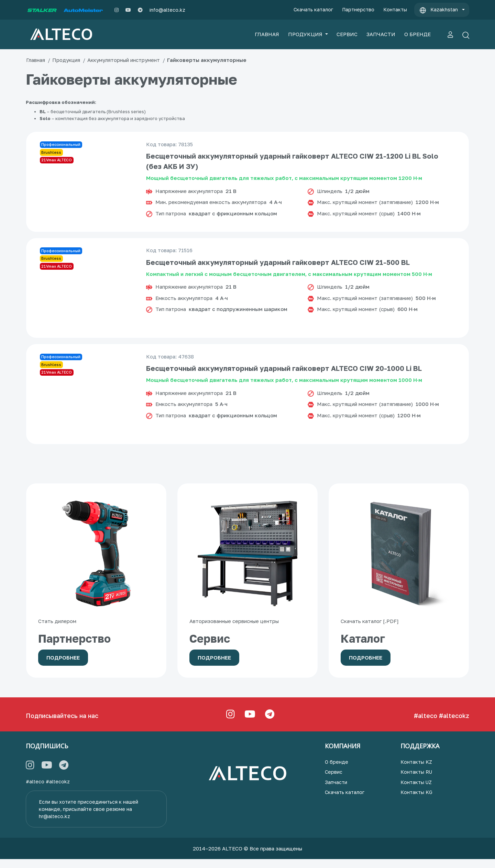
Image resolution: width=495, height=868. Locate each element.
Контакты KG (416, 801)
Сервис (334, 781)
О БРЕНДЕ (417, 34)
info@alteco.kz (167, 10)
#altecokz (454, 725)
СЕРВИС (347, 34)
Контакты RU (416, 781)
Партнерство (358, 9)
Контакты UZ (416, 791)
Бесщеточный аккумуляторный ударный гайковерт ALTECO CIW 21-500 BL (279, 269)
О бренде (337, 771)
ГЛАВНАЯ (267, 34)
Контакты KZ (416, 771)
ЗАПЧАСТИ (381, 34)
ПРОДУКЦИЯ (306, 34)
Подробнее (63, 667)
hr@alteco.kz (54, 825)
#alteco (426, 725)
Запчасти (336, 791)
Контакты (395, 9)
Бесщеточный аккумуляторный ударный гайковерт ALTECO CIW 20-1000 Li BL (285, 377)
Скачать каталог (313, 9)
